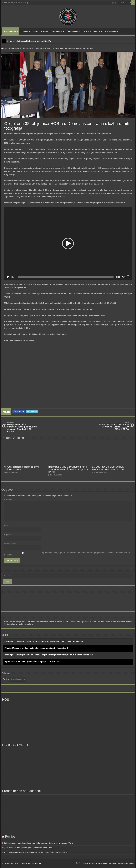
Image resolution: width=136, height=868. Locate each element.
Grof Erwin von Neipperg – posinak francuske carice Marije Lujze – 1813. (35, 852)
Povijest (11, 837)
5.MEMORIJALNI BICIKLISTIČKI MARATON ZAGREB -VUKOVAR (108, 468)
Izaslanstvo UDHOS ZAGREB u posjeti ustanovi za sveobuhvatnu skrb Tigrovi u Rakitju (68, 469)
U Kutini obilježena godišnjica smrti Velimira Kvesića (29, 41)
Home (4, 48)
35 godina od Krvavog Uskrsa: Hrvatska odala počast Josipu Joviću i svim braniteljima (44, 641)
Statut (35, 32)
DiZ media (36, 863)
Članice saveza (74, 32)
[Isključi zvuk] (123, 277)
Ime (7, 525)
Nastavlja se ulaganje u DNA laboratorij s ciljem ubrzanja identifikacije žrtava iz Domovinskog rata (49, 655)
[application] (68, 244)
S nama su (111, 32)
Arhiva (6, 679)
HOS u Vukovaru (92, 32)
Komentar (9, 499)
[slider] (66, 277)
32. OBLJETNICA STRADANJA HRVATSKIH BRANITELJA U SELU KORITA (114, 426)
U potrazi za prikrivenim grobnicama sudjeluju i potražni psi (31, 662)
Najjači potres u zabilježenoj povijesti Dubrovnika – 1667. (28, 848)
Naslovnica (10, 32)
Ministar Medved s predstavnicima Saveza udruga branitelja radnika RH (37, 648)
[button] (68, 244)
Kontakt (45, 32)
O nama (24, 32)
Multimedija (57, 32)
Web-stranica (10, 544)
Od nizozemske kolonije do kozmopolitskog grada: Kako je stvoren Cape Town (38, 843)
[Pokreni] (8, 277)
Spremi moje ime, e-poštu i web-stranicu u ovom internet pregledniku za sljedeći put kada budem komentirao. (67, 554)
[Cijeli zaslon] (128, 277)
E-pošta (8, 534)
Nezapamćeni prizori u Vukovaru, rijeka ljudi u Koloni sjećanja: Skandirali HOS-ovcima (22, 427)
